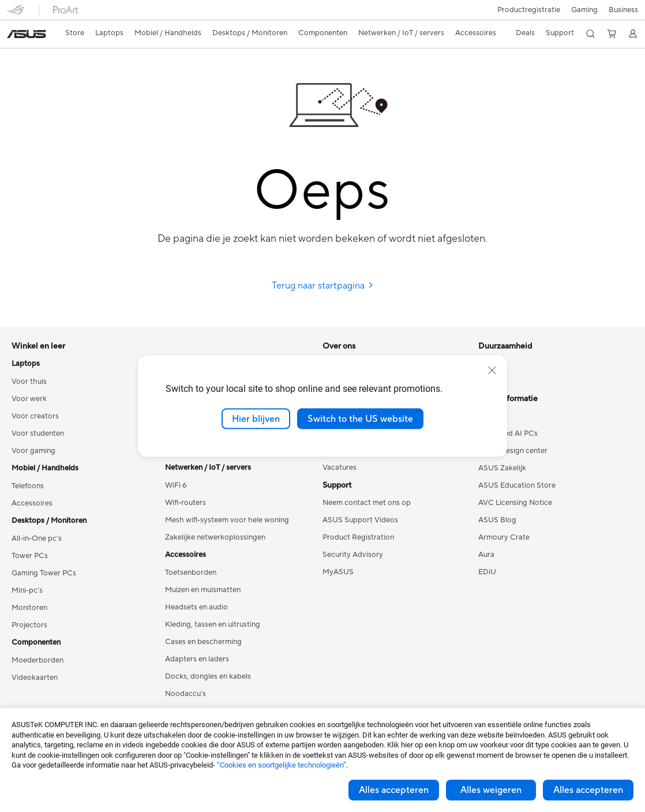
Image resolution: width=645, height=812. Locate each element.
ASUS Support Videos (360, 520)
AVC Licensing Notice (515, 503)
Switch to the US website (360, 418)
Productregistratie (529, 10)
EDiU (487, 572)
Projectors (29, 625)
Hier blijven (256, 418)
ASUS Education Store (517, 485)
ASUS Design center (513, 451)
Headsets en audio (196, 607)
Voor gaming (33, 451)
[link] (27, 34)
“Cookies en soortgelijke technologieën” (282, 765)
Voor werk (29, 399)
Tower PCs (30, 556)
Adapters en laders (197, 659)
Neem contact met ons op (367, 503)
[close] (492, 370)
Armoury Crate (504, 537)
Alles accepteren (394, 790)
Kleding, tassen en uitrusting (213, 624)
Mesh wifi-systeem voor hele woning (227, 520)
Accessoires (32, 503)
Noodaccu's (185, 694)
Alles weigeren (491, 790)
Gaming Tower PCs (44, 573)
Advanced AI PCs (508, 433)
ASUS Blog (497, 520)
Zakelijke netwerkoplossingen (215, 537)
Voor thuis (29, 381)
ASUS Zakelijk (502, 468)
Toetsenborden (191, 572)
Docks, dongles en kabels (208, 676)
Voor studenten (38, 433)
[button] (584, 10)
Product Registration (358, 537)
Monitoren (29, 608)
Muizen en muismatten (203, 590)
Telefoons (28, 486)
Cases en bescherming (203, 642)
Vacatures (340, 467)
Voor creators (35, 416)
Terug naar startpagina (323, 286)
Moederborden (37, 660)
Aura (486, 555)
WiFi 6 (176, 485)
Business (623, 10)
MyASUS (338, 572)
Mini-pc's (27, 590)
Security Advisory (353, 555)
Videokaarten (35, 678)
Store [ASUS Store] (75, 33)
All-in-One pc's (37, 538)
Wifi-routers (185, 503)
